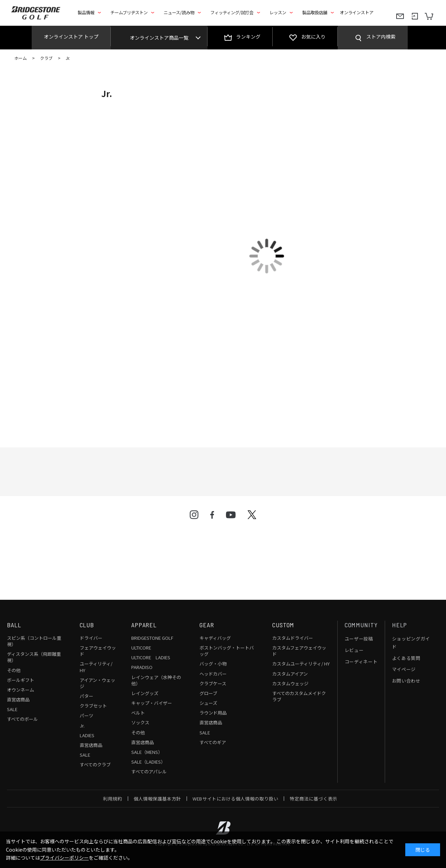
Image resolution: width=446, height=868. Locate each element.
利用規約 (113, 799)
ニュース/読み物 (179, 13)
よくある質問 (406, 658)
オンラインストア (357, 13)
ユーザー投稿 (359, 639)
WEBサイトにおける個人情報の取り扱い (235, 799)
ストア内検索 (381, 37)
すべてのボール (22, 719)
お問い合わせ (406, 681)
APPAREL (144, 625)
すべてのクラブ (95, 765)
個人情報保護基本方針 (158, 799)
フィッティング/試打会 (232, 13)
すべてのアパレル (149, 771)
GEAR (207, 625)
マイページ (404, 669)
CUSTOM (283, 625)
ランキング (248, 37)
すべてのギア (213, 742)
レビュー (354, 650)
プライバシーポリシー (64, 858)
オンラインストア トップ (71, 37)
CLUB (87, 625)
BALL (14, 625)
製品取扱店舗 (315, 13)
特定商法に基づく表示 (314, 799)
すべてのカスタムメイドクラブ (299, 696)
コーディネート (361, 662)
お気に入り (313, 37)
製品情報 (86, 13)
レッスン (278, 13)
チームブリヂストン (129, 13)
